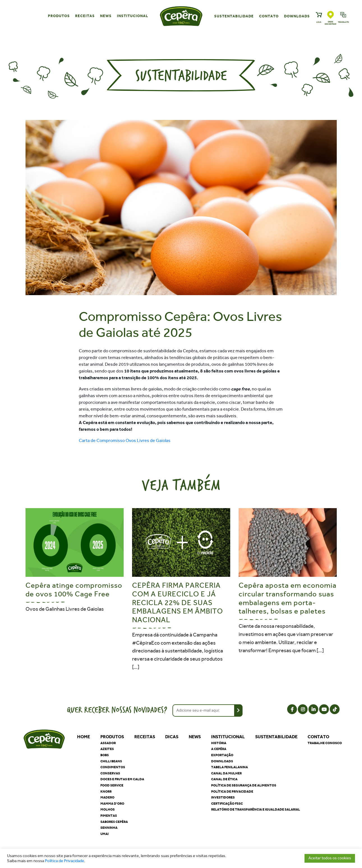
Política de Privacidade (64, 861)
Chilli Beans (111, 761)
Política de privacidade (232, 791)
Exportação (222, 755)
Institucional (132, 16)
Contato (269, 16)
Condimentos (113, 767)
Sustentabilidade (234, 16)
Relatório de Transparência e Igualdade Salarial (256, 809)
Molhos (108, 809)
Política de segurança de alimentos (244, 785)
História (219, 743)
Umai (104, 834)
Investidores (223, 797)
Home (84, 737)
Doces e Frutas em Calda (122, 779)
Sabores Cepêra (114, 822)
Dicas (172, 737)
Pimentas (109, 816)
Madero (107, 797)
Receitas (85, 16)
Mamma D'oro (112, 804)
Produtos (59, 16)
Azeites (107, 749)
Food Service (112, 785)
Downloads (297, 16)
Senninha (109, 828)
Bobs (105, 755)
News (106, 16)
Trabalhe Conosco (325, 743)
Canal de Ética (224, 779)
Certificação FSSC (227, 804)
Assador (108, 743)
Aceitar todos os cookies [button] (330, 858)
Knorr (106, 791)
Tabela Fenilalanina (230, 767)
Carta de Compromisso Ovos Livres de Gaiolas (125, 440)
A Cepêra (219, 749)
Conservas (110, 773)
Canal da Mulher (226, 773)
